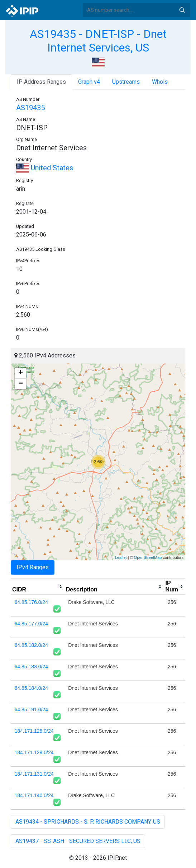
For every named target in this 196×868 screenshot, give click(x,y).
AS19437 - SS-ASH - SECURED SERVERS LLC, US (78, 841)
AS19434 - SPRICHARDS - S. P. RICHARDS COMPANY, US (88, 822)
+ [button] (21, 373)
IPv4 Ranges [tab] (33, 567)
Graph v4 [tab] (89, 82)
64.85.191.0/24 (31, 709)
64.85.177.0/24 (31, 624)
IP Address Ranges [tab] (41, 82)
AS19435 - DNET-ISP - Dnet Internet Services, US (98, 41)
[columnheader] (38, 587)
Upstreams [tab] (126, 82)
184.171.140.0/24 (34, 795)
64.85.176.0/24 (31, 602)
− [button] (21, 384)
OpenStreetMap (148, 557)
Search (182, 10)
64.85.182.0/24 (31, 645)
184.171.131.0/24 (34, 774)
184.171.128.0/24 (34, 731)
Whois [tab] (160, 82)
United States (45, 168)
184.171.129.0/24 (34, 752)
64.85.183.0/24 (31, 667)
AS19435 (30, 108)
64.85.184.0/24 (31, 688)
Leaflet (121, 557)
